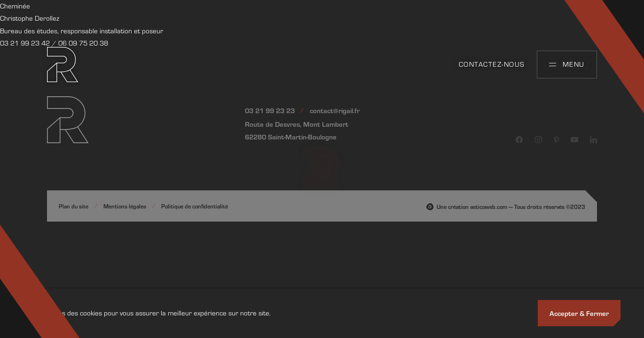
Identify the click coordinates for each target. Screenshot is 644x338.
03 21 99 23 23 (270, 110)
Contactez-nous (492, 64)
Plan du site (74, 206)
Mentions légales (125, 206)
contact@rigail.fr (335, 110)
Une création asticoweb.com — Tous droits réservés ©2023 (511, 207)
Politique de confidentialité (195, 206)
